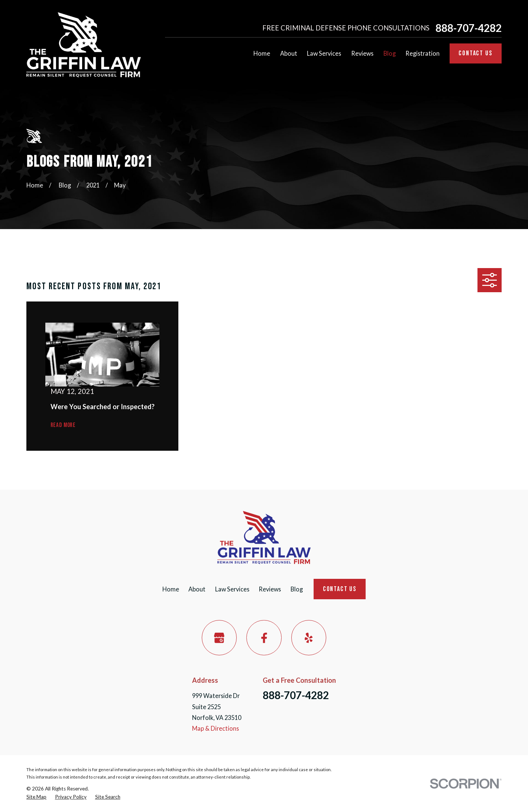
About (197, 589)
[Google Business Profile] (219, 638)
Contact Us (475, 53)
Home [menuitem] (262, 53)
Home (171, 589)
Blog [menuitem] (390, 53)
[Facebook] (264, 638)
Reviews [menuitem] (362, 53)
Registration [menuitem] (422, 53)
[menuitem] (36, 797)
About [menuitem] (289, 53)
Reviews (270, 589)
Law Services (232, 589)
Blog (297, 589)
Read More (63, 425)
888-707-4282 (469, 28)
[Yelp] (309, 638)
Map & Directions (216, 728)
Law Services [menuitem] (324, 53)
